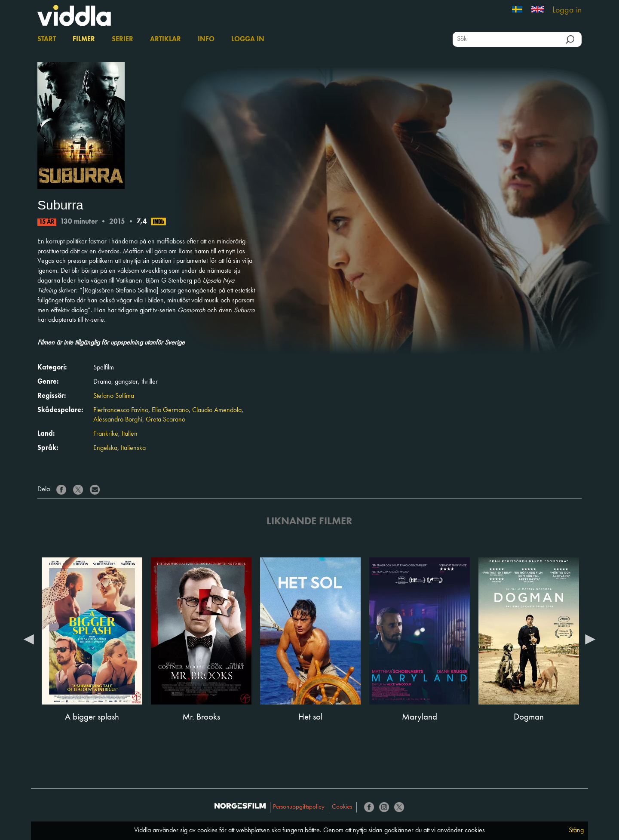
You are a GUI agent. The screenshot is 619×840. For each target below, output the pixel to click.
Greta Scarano (165, 420)
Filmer (84, 40)
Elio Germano (170, 410)
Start (47, 40)
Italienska (133, 448)
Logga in (567, 10)
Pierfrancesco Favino (121, 410)
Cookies (342, 807)
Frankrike (106, 434)
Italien (130, 434)
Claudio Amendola (217, 410)
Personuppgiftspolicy (299, 807)
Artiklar (165, 40)
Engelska (105, 448)
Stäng (576, 831)
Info (206, 40)
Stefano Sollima (114, 396)
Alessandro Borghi (118, 420)
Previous (29, 639)
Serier (123, 40)
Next (590, 639)
